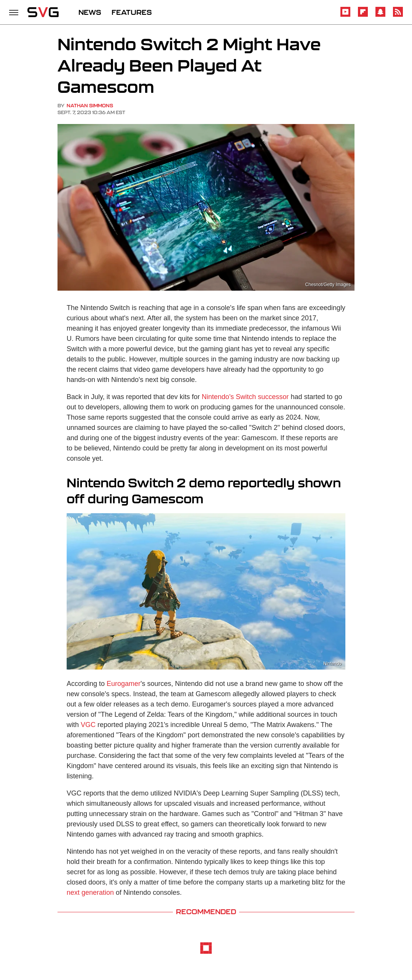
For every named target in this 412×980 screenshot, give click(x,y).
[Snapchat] (380, 15)
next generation (90, 892)
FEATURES (132, 12)
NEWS (90, 12)
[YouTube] (345, 15)
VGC (88, 725)
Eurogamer (124, 684)
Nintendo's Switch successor (245, 397)
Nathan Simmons (90, 106)
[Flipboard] (363, 15)
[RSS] (398, 15)
